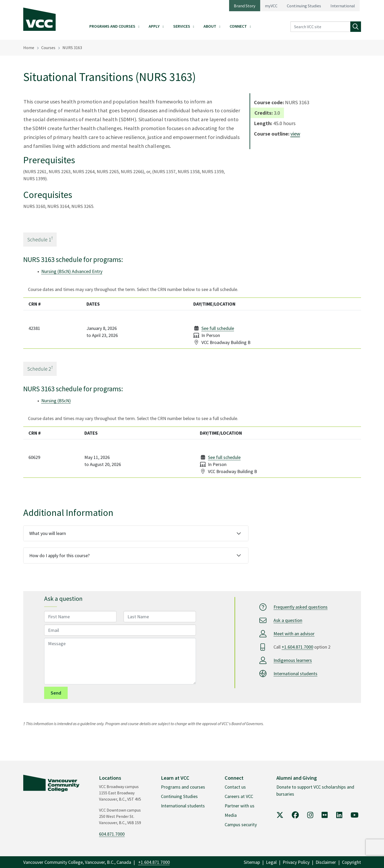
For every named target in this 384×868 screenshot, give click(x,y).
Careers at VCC (239, 796)
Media (231, 815)
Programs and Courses (112, 26)
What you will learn (48, 533)
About (210, 26)
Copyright (351, 862)
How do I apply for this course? (59, 555)
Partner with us (240, 806)
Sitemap (252, 862)
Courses (48, 48)
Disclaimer (326, 862)
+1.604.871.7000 (297, 647)
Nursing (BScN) (56, 401)
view (295, 134)
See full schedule (218, 328)
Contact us (235, 787)
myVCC (271, 6)
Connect (238, 26)
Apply (154, 26)
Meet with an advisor (294, 634)
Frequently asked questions (301, 607)
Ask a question (288, 620)
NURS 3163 (72, 48)
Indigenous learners (293, 660)
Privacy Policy (296, 862)
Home (29, 48)
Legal (271, 862)
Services (182, 26)
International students (295, 674)
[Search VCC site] (321, 27)
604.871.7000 (112, 834)
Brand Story (245, 6)
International (343, 6)
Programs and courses (183, 787)
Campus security (241, 825)
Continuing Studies (304, 6)
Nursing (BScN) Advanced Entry (72, 271)
